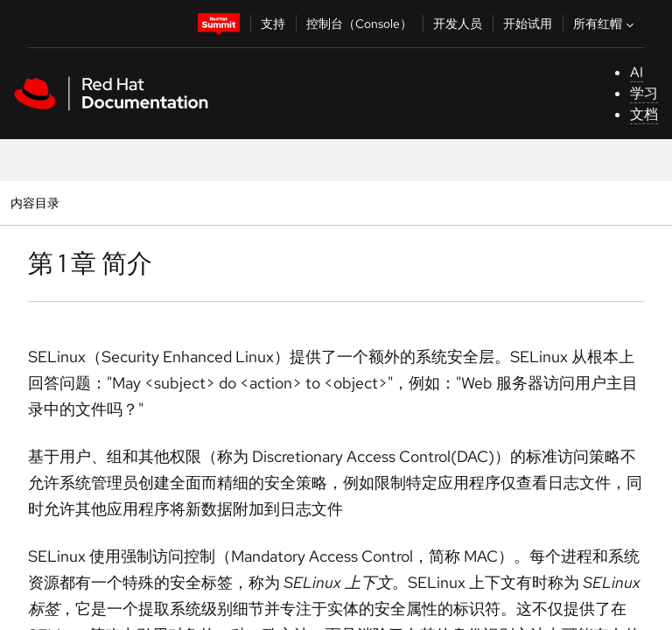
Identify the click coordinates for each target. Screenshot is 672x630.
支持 (273, 24)
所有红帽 (605, 24)
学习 (644, 93)
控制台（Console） (359, 24)
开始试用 (528, 24)
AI (637, 72)
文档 (644, 114)
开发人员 (458, 24)
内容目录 (35, 203)
